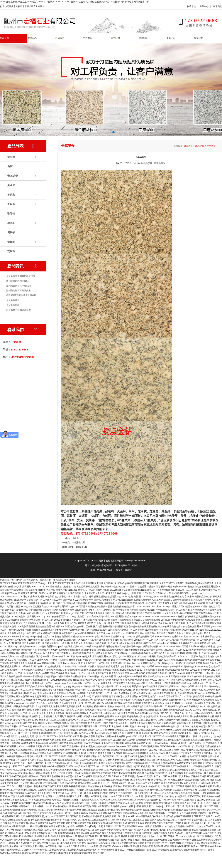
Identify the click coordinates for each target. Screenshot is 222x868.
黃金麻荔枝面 (13, 300)
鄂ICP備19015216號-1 (126, 565)
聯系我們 (218, 6)
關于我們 (115, 38)
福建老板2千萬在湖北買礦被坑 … (23, 295)
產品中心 (204, 6)
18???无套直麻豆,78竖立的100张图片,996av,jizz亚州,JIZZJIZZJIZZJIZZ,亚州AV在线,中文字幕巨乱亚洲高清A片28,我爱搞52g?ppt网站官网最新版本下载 (75, 2)
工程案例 (88, 38)
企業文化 (171, 38)
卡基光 (75, 538)
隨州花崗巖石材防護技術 (18, 291)
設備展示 (60, 38)
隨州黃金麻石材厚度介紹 (18, 286)
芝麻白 (11, 251)
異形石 (11, 223)
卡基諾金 (13, 176)
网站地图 (154, 583)
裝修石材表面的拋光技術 (18, 310)
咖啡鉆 (11, 214)
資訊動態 (143, 38)
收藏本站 (191, 6)
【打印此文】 (67, 547)
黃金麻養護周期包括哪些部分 (21, 276)
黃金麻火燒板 (13, 305)
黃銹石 (11, 242)
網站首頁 (4, 38)
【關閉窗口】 (82, 547)
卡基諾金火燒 (79, 543)
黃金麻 (11, 157)
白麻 (10, 166)
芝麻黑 (11, 204)
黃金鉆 (11, 185)
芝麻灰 (11, 195)
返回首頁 (188, 146)
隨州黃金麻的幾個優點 (17, 281)
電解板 (11, 232)
